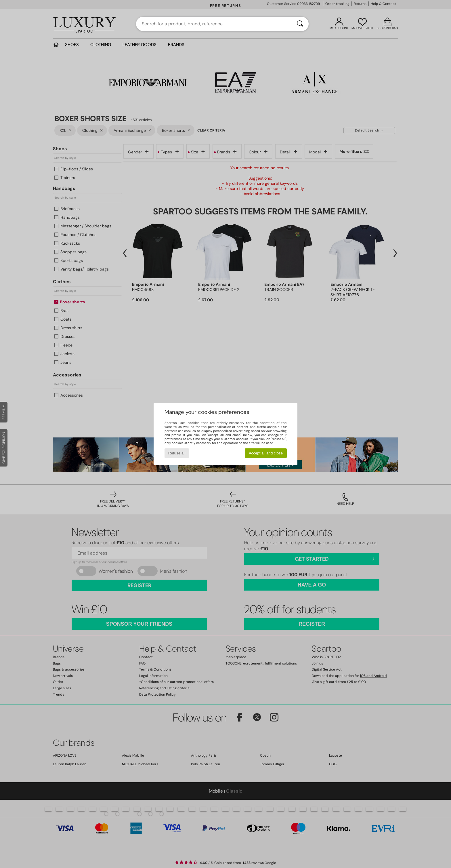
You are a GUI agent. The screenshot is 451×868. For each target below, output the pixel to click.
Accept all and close (266, 453)
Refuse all (177, 453)
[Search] (300, 24)
